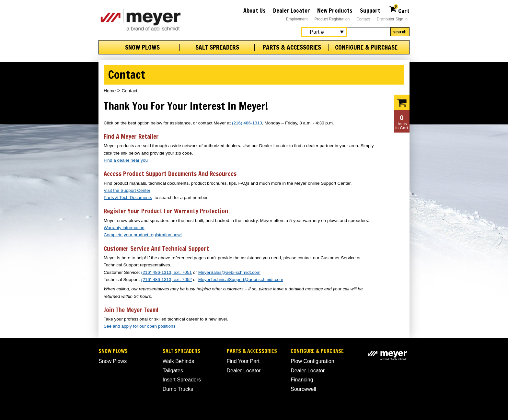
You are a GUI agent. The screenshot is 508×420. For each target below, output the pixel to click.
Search (400, 32)
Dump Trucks (178, 389)
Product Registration (332, 19)
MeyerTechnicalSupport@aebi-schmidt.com (241, 280)
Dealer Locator (292, 10)
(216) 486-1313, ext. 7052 (167, 280)
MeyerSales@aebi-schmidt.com (229, 272)
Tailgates (173, 371)
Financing (302, 380)
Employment (297, 19)
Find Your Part (243, 361)
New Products (335, 10)
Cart (399, 10)
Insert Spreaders (182, 380)
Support (370, 10)
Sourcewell (303, 389)
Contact (363, 19)
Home (110, 91)
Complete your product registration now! (143, 235)
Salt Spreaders (217, 47)
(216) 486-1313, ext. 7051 (167, 272)
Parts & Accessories (292, 47)
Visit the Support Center (127, 190)
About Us (254, 10)
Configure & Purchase (366, 47)
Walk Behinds (178, 361)
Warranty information (124, 228)
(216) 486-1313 (247, 123)
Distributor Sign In (392, 19)
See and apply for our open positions (139, 326)
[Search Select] (324, 32)
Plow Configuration (312, 361)
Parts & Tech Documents (128, 198)
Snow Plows (142, 47)
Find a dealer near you (126, 160)
